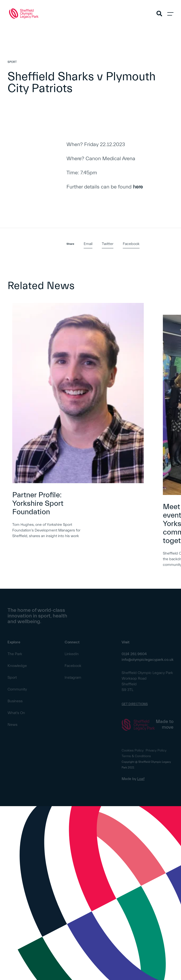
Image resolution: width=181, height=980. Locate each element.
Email (88, 244)
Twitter (108, 244)
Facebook (131, 244)
